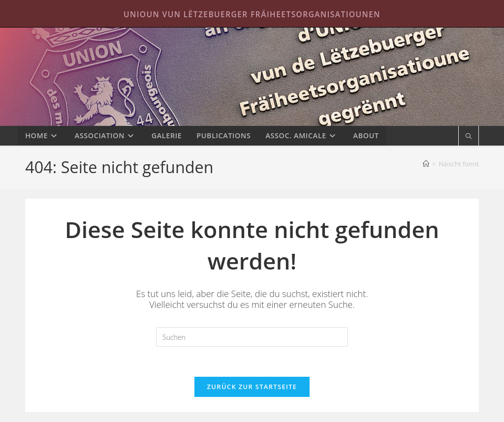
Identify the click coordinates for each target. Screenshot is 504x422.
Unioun (252, 77)
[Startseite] (426, 164)
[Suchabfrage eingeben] (252, 337)
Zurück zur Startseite (252, 387)
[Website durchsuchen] (469, 137)
